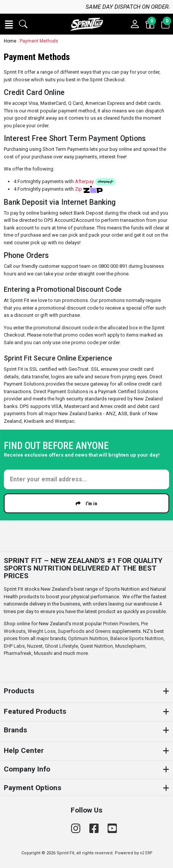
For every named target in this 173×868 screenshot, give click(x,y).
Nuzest (35, 646)
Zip (89, 189)
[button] (9, 24)
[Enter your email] (87, 479)
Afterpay (95, 181)
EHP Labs (14, 646)
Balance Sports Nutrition (137, 638)
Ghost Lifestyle (61, 646)
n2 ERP (146, 853)
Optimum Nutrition (88, 638)
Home (10, 41)
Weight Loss (42, 631)
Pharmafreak (18, 653)
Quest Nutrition (97, 646)
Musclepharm (130, 646)
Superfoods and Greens (84, 631)
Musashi (44, 653)
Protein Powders (121, 624)
